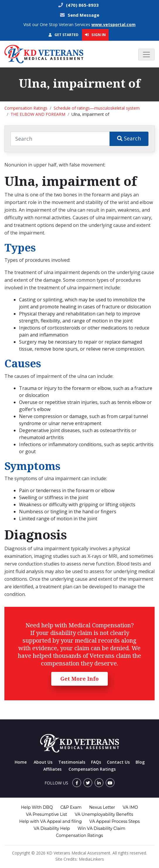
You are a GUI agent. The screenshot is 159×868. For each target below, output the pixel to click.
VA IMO (130, 807)
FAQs (96, 762)
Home (21, 762)
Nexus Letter (102, 807)
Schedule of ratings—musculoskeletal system (97, 108)
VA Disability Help (52, 828)
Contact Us (118, 762)
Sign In (95, 35)
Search (129, 138)
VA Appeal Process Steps (114, 821)
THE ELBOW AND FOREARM (38, 114)
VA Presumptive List (47, 814)
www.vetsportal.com (113, 24)
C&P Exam (71, 807)
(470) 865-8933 (82, 5)
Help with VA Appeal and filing (51, 821)
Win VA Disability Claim (101, 828)
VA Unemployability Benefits (104, 814)
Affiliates (52, 769)
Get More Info (79, 679)
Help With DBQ (37, 807)
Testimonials (72, 762)
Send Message (83, 15)
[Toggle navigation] (146, 55)
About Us (43, 762)
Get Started (64, 35)
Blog (140, 762)
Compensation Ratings (26, 108)
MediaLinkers (91, 859)
